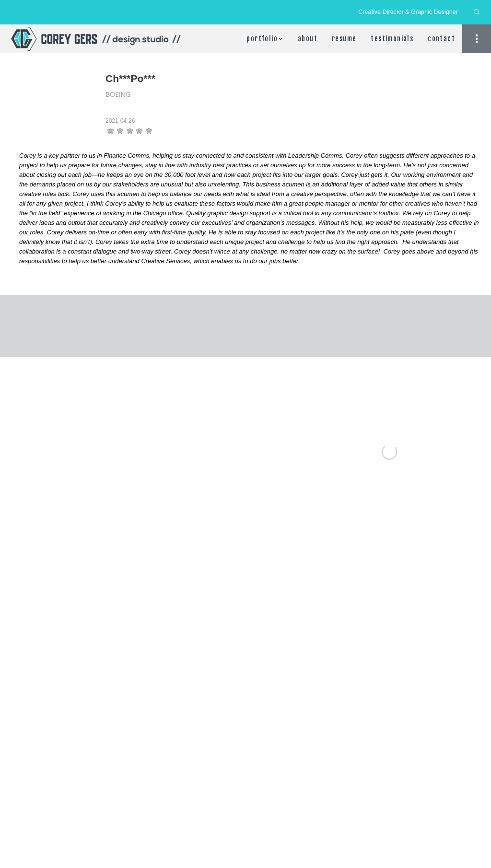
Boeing (118, 94)
